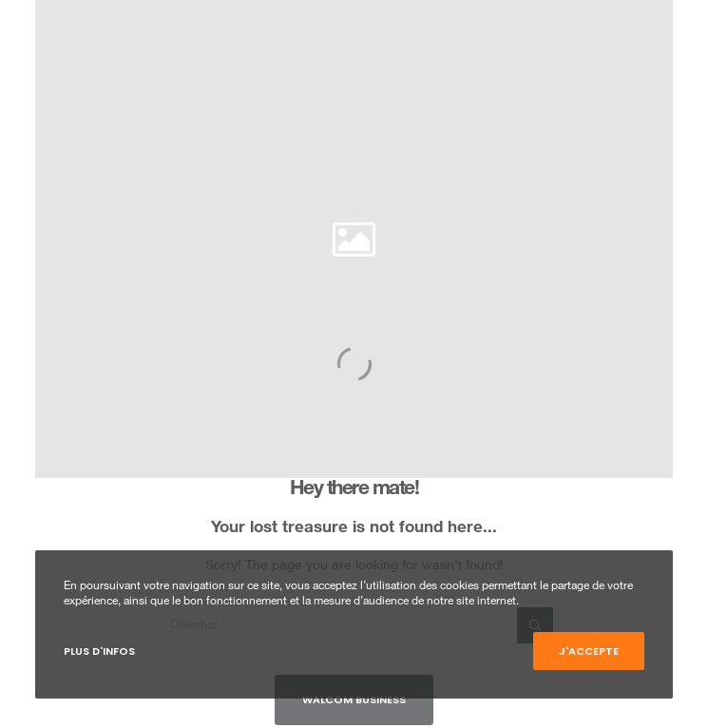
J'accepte (589, 651)
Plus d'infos (99, 651)
